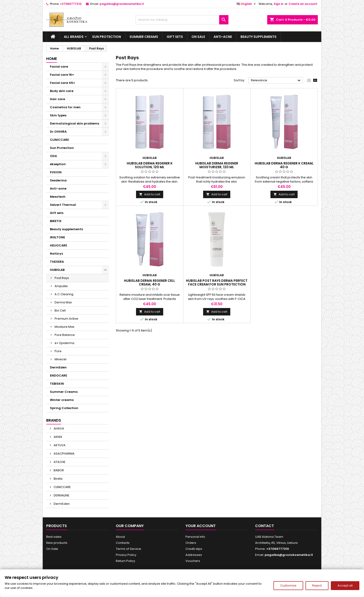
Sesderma (58, 180)
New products (57, 543)
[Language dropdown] (247, 4)
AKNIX (58, 437)
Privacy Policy (126, 555)
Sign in (279, 4)
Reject (317, 586)
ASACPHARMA (64, 454)
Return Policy (125, 561)
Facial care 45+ (63, 83)
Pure (58, 351)
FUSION (56, 172)
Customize (288, 586)
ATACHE (59, 462)
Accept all (345, 586)
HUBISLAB (57, 270)
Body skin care (62, 91)
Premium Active (66, 319)
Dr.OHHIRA (58, 132)
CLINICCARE (59, 140)
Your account (201, 526)
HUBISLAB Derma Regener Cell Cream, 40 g (149, 282)
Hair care (57, 99)
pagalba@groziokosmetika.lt (122, 4)
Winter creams (62, 400)
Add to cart (150, 194)
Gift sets (175, 37)
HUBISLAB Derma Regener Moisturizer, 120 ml (217, 165)
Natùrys (56, 254)
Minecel (60, 359)
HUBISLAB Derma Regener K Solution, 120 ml (150, 165)
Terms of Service (128, 549)
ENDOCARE (58, 376)
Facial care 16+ (62, 75)
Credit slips (194, 549)
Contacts (123, 543)
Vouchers (193, 561)
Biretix (58, 479)
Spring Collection (64, 408)
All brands (74, 37)
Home (52, 59)
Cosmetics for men (65, 107)
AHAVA (58, 428)
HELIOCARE (58, 245)
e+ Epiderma (64, 343)
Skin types (58, 115)
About (120, 537)
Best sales (54, 537)
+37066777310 (71, 4)
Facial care (59, 67)
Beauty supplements (258, 37)
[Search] (182, 20)
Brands (54, 420)
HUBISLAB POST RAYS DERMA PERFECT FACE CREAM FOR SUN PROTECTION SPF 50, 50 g (217, 284)
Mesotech (58, 197)
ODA (53, 156)
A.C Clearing (64, 294)
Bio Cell (60, 310)
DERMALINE (61, 495)
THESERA (57, 262)
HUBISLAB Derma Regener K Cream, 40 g (284, 165)
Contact (265, 526)
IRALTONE (57, 237)
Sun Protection (107, 37)
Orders (191, 543)
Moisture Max (64, 327)
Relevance (276, 81)
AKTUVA (59, 445)
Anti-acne (223, 37)
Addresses (194, 555)
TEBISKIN (57, 384)
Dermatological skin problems (75, 123)
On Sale (198, 37)
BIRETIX (56, 221)
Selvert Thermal (63, 205)
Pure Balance (65, 335)
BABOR (58, 470)
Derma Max (63, 302)
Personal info (195, 537)
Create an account (303, 4)
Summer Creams (144, 37)
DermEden (58, 367)
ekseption (58, 164)
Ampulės (61, 286)
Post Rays (62, 278)
